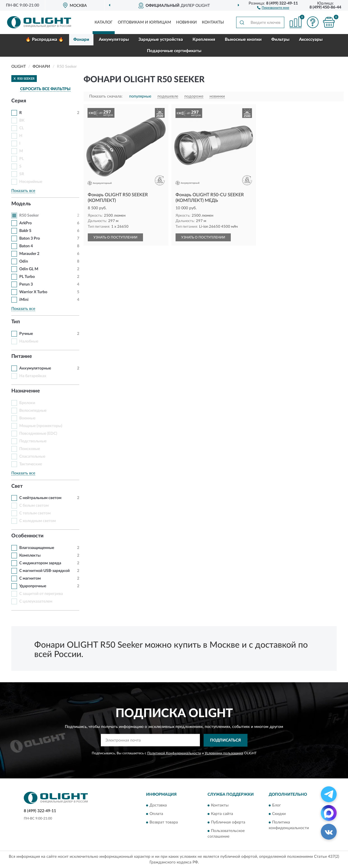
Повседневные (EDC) (38, 434)
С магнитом (30, 578)
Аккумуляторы (114, 40)
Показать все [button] (23, 191)
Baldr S (25, 231)
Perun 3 (26, 284)
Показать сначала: (106, 96)
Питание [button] (22, 356)
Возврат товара (164, 823)
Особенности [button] (27, 536)
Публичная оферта (228, 823)
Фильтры (280, 40)
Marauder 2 (29, 254)
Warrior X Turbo (33, 292)
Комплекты (30, 556)
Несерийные (31, 182)
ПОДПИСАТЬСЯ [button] (226, 740)
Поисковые (30, 449)
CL (22, 128)
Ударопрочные (33, 586)
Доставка (158, 806)
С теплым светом (35, 513)
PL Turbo (27, 277)
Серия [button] (19, 101)
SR (22, 174)
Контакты (213, 22)
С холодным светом (38, 521)
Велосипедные (33, 411)
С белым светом (34, 506)
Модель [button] (21, 204)
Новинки (186, 22)
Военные (27, 418)
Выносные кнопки (243, 40)
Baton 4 (26, 246)
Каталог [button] (104, 22)
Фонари (81, 40)
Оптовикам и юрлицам (144, 22)
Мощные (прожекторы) (41, 426)
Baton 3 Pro (30, 238)
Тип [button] (16, 322)
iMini (24, 300)
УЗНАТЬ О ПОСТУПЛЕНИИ (115, 237)
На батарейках (33, 376)
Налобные (29, 341)
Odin (24, 261)
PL (22, 159)
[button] (273, 7)
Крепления (204, 40)
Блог (277, 806)
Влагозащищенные (37, 548)
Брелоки (27, 403)
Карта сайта (222, 814)
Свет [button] (17, 486)
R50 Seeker (29, 216)
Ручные (26, 334)
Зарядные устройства (161, 40)
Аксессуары (311, 40)
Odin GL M (29, 269)
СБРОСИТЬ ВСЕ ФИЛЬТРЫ (45, 89)
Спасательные (32, 457)
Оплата (156, 814)
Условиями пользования (224, 753)
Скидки (279, 814)
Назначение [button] (26, 391)
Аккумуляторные (35, 368)
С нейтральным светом (40, 498)
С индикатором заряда (40, 563)
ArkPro (25, 223)
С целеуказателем (36, 601)
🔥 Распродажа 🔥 (45, 40)
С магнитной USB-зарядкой (44, 571)
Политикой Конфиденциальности (174, 753)
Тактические (31, 464)
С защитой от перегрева (41, 594)
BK (22, 121)
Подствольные (33, 441)
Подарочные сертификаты (174, 51)
